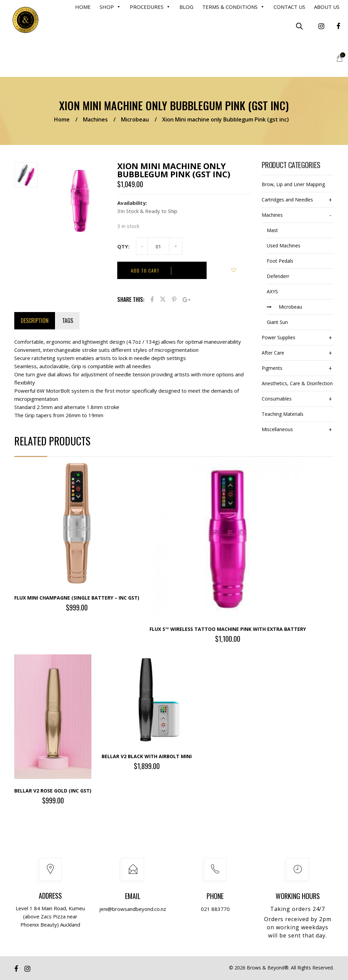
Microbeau (135, 119)
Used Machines (284, 246)
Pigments (272, 368)
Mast (272, 230)
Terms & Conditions (233, 7)
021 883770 (215, 909)
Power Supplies (279, 337)
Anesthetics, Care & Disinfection (297, 383)
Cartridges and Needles (287, 200)
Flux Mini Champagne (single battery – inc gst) (77, 598)
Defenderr (278, 276)
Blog (186, 7)
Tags (68, 321)
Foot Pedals (280, 261)
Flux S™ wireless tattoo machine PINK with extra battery (228, 629)
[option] (28, 176)
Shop (110, 7)
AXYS (272, 291)
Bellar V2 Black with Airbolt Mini (147, 756)
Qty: (123, 246)
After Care (273, 353)
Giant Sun (277, 322)
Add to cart (145, 270)
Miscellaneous (277, 429)
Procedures (150, 7)
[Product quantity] (158, 247)
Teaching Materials (283, 414)
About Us (327, 7)
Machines (95, 119)
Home (83, 7)
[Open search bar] (299, 26)
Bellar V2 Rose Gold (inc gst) (53, 791)
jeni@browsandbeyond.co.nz (133, 909)
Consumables (277, 399)
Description (35, 321)
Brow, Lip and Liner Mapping (293, 184)
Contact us (289, 7)
